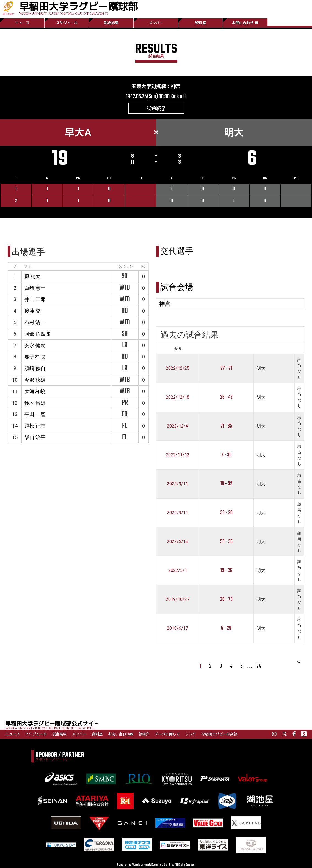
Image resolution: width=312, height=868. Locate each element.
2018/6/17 (177, 628)
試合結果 (111, 23)
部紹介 (144, 734)
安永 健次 (35, 345)
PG (143, 267)
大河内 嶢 (35, 391)
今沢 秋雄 (35, 380)
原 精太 (32, 276)
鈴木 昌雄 (35, 403)
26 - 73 (226, 599)
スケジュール (67, 23)
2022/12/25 (178, 368)
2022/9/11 (177, 484)
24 (259, 666)
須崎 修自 (35, 368)
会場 (178, 349)
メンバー (156, 23)
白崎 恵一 (35, 288)
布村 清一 (35, 322)
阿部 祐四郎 (37, 334)
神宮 (176, 86)
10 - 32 (226, 484)
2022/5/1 (178, 570)
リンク (191, 734)
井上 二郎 (35, 299)
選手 (28, 267)
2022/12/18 (178, 397)
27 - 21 (226, 368)
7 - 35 (226, 455)
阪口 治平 (35, 437)
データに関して (167, 734)
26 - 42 (226, 397)
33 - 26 (226, 513)
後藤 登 (32, 311)
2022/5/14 (177, 542)
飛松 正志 (35, 426)
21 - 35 (226, 426)
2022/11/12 (178, 455)
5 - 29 (226, 628)
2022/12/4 (177, 426)
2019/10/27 (178, 599)
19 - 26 (226, 570)
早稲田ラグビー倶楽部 (219, 734)
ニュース (22, 23)
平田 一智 (35, 414)
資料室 (201, 23)
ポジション (125, 267)
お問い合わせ (245, 23)
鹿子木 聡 (35, 357)
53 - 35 (226, 542)
